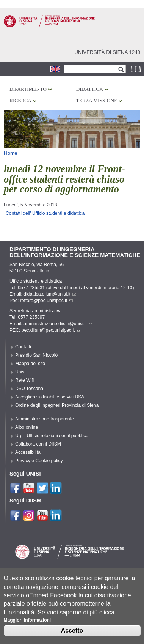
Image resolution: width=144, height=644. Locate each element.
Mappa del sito (30, 364)
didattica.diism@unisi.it (50, 294)
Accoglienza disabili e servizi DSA (50, 397)
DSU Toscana (29, 389)
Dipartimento (28, 89)
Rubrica (136, 69)
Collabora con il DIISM (38, 444)
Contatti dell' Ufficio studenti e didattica (45, 213)
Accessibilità (28, 452)
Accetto (72, 635)
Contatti (23, 347)
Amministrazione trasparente (45, 419)
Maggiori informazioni (27, 624)
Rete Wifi (24, 380)
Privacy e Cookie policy (39, 461)
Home (11, 153)
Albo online (27, 427)
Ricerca (20, 100)
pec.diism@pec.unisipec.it (51, 330)
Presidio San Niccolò (36, 355)
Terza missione (97, 100)
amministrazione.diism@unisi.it (58, 324)
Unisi (20, 372)
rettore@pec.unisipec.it (47, 301)
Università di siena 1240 (107, 52)
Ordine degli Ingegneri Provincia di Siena (57, 405)
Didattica (90, 89)
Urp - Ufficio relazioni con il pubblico (52, 436)
